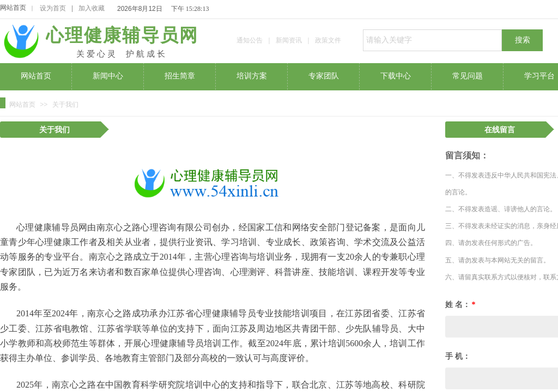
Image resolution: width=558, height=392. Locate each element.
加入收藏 (92, 8)
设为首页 (53, 8)
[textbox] (432, 40)
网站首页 (13, 8)
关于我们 (65, 105)
